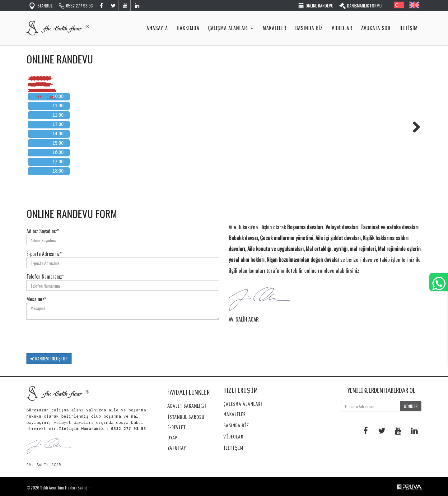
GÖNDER (411, 406)
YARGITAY (177, 448)
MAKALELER (275, 28)
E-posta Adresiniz (44, 254)
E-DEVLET (177, 428)
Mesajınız (36, 299)
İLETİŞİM (409, 28)
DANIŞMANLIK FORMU (360, 5)
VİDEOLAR (342, 28)
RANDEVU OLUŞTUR (49, 358)
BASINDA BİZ (309, 28)
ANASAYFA (157, 28)
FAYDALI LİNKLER (189, 393)
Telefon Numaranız (45, 276)
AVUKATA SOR (376, 28)
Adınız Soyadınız (43, 231)
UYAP (173, 438)
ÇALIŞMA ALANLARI (231, 28)
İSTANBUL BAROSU (186, 417)
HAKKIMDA (188, 28)
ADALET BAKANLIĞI (187, 406)
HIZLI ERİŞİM (240, 391)
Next (414, 127)
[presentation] (74, 336)
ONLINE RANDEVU (316, 5)
